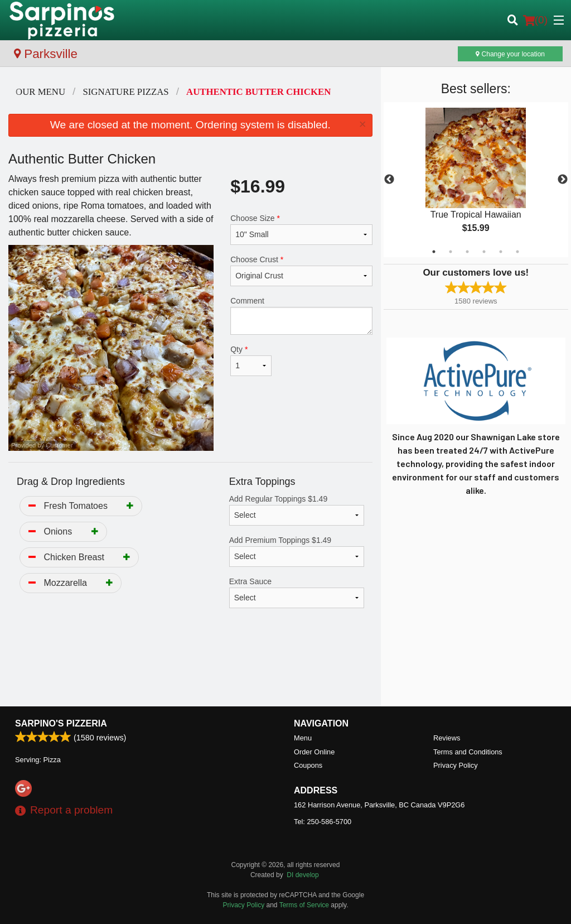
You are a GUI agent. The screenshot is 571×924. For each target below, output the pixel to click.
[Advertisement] (190, 670)
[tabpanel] (476, 180)
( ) (535, 20)
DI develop (303, 875)
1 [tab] (434, 252)
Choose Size (301, 229)
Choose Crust (301, 271)
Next (563, 180)
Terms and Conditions (468, 752)
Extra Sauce (297, 593)
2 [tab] (451, 252)
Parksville (46, 54)
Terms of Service (304, 905)
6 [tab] (517, 252)
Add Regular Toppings (297, 510)
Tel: (323, 822)
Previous (389, 180)
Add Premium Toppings (297, 551)
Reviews (447, 738)
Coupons (308, 765)
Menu (303, 738)
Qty (251, 360)
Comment (301, 316)
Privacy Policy (456, 765)
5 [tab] (501, 252)
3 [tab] (467, 252)
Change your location (510, 54)
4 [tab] (484, 252)
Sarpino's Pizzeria (61, 723)
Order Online (314, 752)
